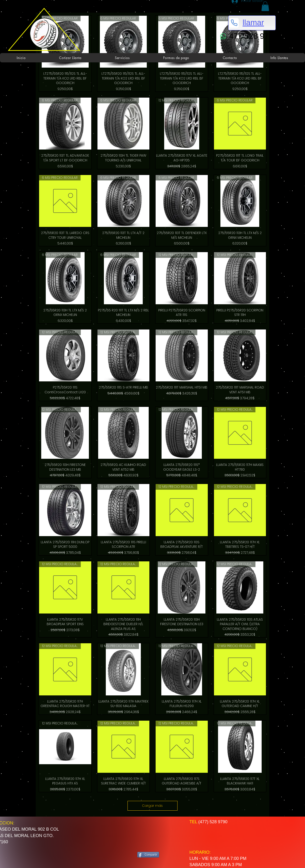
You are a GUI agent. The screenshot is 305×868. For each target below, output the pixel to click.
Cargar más (153, 806)
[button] (265, 6)
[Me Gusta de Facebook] (156, 834)
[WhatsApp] (223, 36)
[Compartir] (148, 855)
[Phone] (234, 23)
